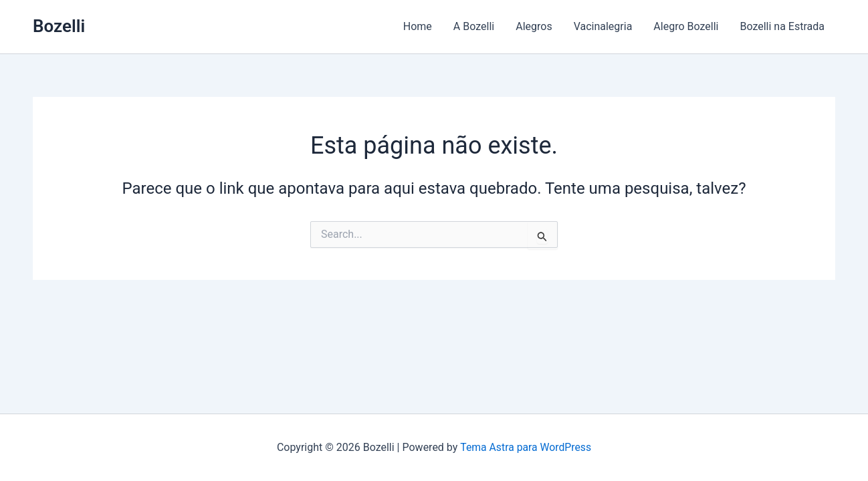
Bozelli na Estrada (782, 26)
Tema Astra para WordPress (526, 447)
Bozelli (59, 26)
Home (418, 26)
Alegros (534, 26)
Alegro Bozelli (686, 26)
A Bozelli (474, 26)
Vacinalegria (603, 26)
